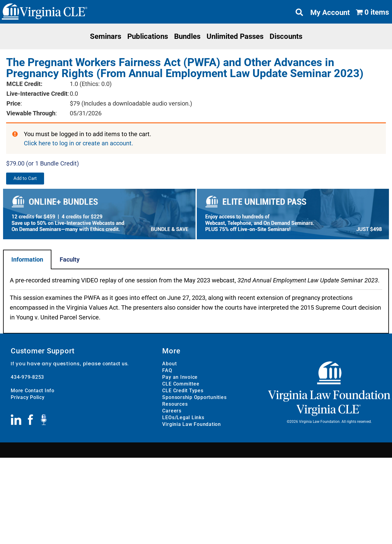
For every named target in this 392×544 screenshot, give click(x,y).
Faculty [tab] (70, 259)
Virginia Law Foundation (191, 424)
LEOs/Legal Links (183, 417)
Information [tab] (27, 259)
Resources (175, 404)
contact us (115, 364)
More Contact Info (33, 391)
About (169, 364)
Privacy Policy (28, 397)
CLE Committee (181, 384)
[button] (25, 179)
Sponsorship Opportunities (194, 397)
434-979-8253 (27, 377)
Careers (172, 411)
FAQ (167, 370)
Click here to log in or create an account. (78, 143)
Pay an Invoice (180, 377)
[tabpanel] (196, 301)
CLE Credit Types (183, 391)
